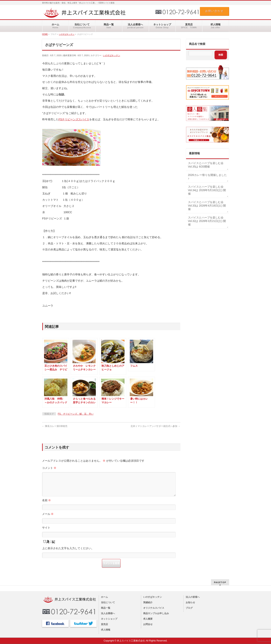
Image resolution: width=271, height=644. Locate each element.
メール (48, 519)
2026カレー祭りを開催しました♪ (207, 177)
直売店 (104, 624)
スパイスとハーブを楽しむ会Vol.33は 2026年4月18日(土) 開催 (207, 206)
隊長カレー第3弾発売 (55, 426)
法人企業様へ (108, 613)
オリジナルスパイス (154, 608)
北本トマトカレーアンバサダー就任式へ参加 (155, 426)
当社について (108, 602)
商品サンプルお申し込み (156, 613)
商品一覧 (106, 608)
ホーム (104, 597)
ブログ (189, 608)
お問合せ (148, 624)
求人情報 (106, 630)
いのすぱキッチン (112, 55)
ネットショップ (109, 619)
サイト (46, 532)
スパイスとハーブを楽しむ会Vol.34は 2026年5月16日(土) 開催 (207, 190)
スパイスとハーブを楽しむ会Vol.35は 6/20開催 (206, 165)
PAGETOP (220, 582)
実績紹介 (148, 602)
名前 (47, 505)
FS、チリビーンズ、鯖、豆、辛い (76, 414)
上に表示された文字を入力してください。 (68, 553)
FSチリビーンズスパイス (74, 119)
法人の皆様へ (193, 597)
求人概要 (148, 619)
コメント (49, 468)
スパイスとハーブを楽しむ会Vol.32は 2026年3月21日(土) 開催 (207, 221)
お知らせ (190, 602)
